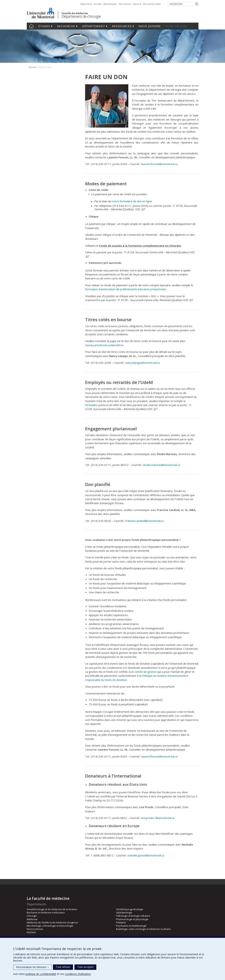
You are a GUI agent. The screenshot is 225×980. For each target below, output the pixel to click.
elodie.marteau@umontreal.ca (161, 465)
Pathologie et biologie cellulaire (133, 916)
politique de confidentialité (41, 974)
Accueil (32, 67)
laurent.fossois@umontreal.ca (159, 164)
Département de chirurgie (81, 16)
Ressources (122, 26)
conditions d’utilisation (78, 974)
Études (44, 26)
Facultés (98, 4)
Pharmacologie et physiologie (132, 919)
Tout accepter (85, 967)
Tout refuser (63, 967)
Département (94, 26)
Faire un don (176, 26)
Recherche (66, 26)
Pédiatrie (121, 922)
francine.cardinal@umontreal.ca (144, 521)
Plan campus (125, 4)
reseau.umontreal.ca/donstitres (104, 345)
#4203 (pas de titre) (31, 26)
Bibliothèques (110, 4)
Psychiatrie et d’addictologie (131, 926)
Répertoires (86, 4)
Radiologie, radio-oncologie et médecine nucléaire (143, 929)
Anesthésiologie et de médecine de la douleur (52, 909)
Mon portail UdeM (152, 4)
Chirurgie (32, 916)
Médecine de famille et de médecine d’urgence (52, 922)
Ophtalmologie (124, 913)
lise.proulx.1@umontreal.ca (158, 818)
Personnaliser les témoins (32, 967)
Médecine (32, 919)
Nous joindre (150, 26)
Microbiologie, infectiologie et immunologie (50, 926)
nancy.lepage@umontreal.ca (143, 363)
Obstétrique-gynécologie (130, 909)
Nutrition (31, 932)
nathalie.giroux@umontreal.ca (146, 855)
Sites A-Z (137, 4)
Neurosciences (35, 929)
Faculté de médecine (75, 13)
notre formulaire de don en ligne (132, 201)
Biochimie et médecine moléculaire (46, 913)
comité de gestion (145, 672)
